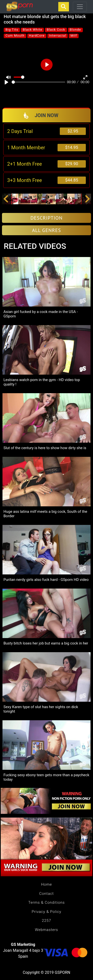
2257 (46, 921)
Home (46, 884)
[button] (6, 199)
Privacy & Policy (46, 912)
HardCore (37, 36)
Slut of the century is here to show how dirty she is (45, 448)
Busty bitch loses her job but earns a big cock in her (46, 643)
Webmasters (46, 930)
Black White (32, 30)
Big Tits (12, 30)
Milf (74, 36)
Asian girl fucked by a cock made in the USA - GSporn (41, 314)
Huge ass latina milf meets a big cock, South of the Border (45, 514)
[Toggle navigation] (80, 7)
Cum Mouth (15, 36)
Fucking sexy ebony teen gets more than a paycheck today (46, 777)
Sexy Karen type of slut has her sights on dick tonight (41, 709)
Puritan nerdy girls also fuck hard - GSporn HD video (46, 580)
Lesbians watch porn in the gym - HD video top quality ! (42, 382)
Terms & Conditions (46, 903)
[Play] (6, 82)
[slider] (38, 82)
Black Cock (56, 30)
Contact (46, 894)
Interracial (58, 36)
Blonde (75, 30)
